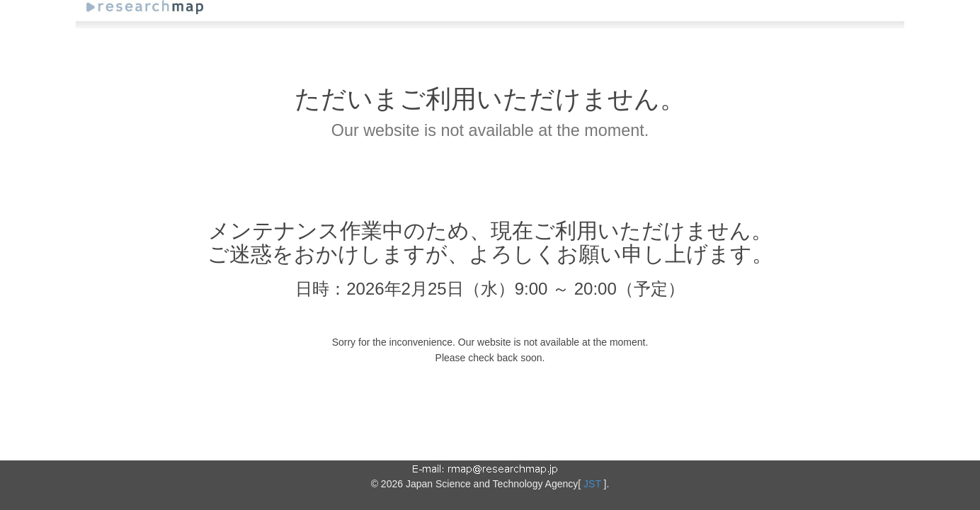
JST (592, 484)
